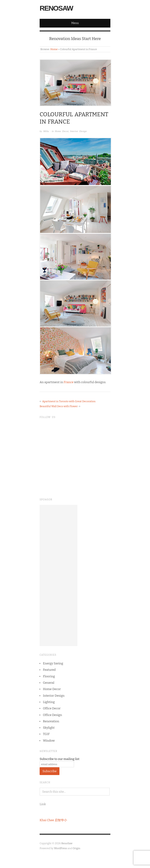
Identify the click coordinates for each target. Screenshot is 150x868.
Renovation (51, 721)
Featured (49, 670)
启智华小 (61, 820)
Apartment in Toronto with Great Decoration (69, 401)
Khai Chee (47, 820)
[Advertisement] (58, 575)
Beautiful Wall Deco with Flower (59, 406)
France (69, 382)
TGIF (46, 734)
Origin (76, 848)
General (49, 683)
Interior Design (78, 131)
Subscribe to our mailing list (60, 759)
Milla (46, 131)
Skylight (49, 728)
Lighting (49, 702)
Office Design (52, 715)
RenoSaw (56, 8)
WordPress (61, 848)
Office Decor (52, 708)
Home (54, 49)
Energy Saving (53, 663)
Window (49, 741)
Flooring (49, 676)
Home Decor (62, 131)
